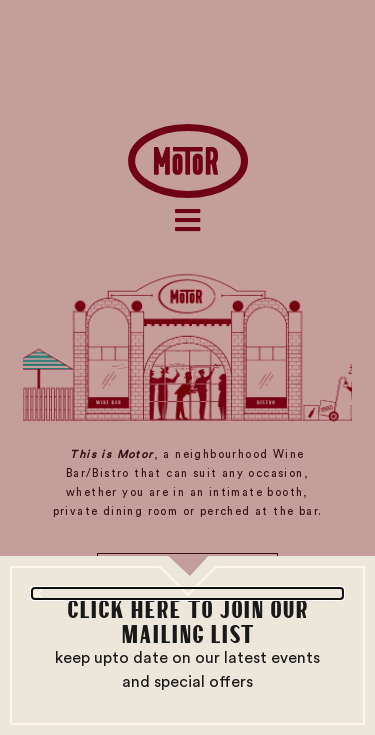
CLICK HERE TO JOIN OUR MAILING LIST (187, 620)
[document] (187, 367)
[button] (187, 593)
